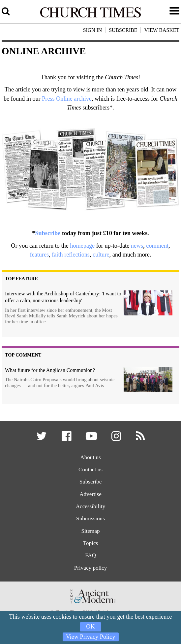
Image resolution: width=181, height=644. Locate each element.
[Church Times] (91, 16)
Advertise (90, 494)
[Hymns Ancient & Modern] (91, 606)
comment (157, 246)
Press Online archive (67, 99)
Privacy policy (90, 568)
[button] (42, 438)
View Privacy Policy (91, 637)
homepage (82, 246)
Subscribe (48, 233)
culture (101, 255)
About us (90, 457)
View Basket (162, 30)
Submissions (90, 519)
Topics (91, 544)
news (137, 246)
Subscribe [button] (123, 30)
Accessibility (90, 507)
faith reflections (71, 255)
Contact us (90, 470)
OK (90, 627)
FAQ (90, 556)
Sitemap (90, 531)
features (40, 255)
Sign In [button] (93, 30)
